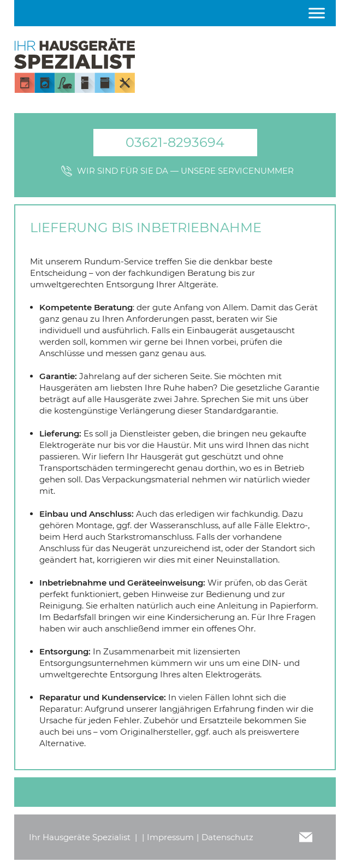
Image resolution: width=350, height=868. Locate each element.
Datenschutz (227, 837)
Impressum (170, 837)
